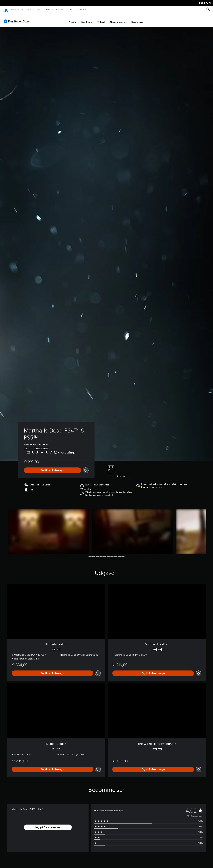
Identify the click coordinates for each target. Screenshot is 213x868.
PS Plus (36, 9)
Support (80, 9)
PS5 (20, 9)
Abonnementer (118, 19)
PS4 (27, 9)
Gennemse (137, 19)
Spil (12, 9)
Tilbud (101, 19)
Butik (70, 9)
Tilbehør (48, 9)
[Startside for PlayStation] (6, 9)
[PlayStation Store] (17, 18)
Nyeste (73, 19)
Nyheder (60, 9)
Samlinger (87, 19)
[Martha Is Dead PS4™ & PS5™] (49, 529)
